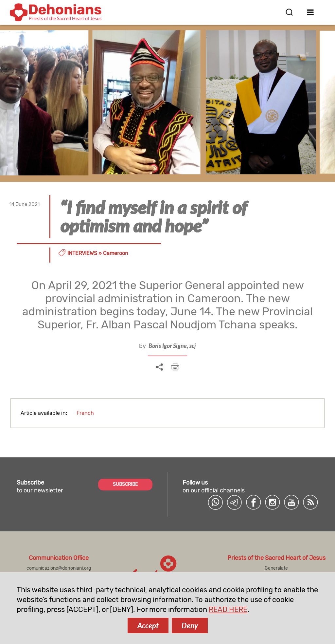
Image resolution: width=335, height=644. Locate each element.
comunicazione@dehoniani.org (59, 568)
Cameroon (116, 253)
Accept (148, 626)
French (85, 413)
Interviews (82, 253)
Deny (190, 626)
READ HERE (228, 609)
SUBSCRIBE (125, 484)
